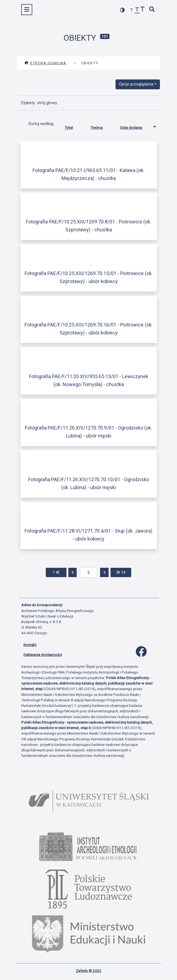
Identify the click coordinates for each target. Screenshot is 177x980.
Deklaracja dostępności (43, 655)
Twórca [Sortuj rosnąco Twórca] (101, 126)
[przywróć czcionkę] (137, 10)
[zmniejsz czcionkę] (132, 10)
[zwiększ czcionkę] (143, 10)
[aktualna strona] (89, 572)
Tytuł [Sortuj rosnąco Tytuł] (73, 126)
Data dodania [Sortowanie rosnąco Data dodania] (136, 126)
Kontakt (30, 645)
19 (124, 572)
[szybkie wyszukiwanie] (152, 10)
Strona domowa (45, 63)
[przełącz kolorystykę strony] (122, 10)
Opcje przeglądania (136, 84)
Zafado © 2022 (89, 971)
